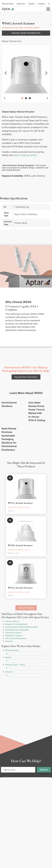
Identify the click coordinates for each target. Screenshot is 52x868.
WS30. (34, 155)
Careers (31, 4)
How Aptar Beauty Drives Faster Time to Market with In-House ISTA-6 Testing (40, 411)
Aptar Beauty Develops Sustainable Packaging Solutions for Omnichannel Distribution (13, 439)
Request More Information (26, 33)
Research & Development (16, 624)
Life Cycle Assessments (16, 638)
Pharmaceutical (28, 653)
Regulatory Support (14, 635)
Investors (41, 4)
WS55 (23, 155)
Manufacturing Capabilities (17, 630)
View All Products (26, 608)
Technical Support (13, 633)
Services (9, 641)
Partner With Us (12, 621)
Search (44, 770)
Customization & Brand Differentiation (22, 627)
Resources (21, 4)
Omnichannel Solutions (13, 404)
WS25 (16, 155)
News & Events (8, 4)
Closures (28, 674)
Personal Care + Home (28, 667)
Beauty (28, 660)
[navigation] (6, 73)
